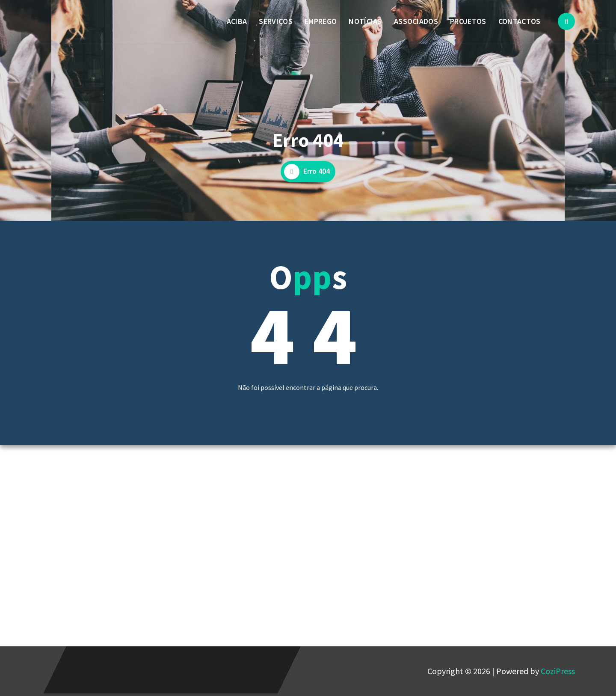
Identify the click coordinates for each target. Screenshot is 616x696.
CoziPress (558, 671)
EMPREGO (321, 21)
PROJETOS (468, 21)
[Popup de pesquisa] (566, 21)
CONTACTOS (520, 21)
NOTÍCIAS (365, 21)
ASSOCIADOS (416, 21)
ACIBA (237, 21)
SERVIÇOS (275, 21)
